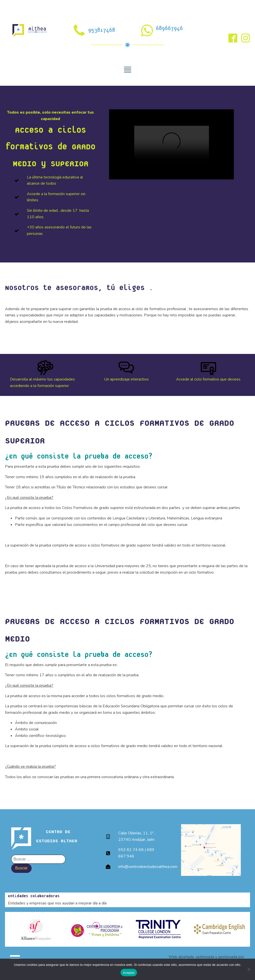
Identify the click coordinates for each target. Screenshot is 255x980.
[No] (249, 969)
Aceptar (129, 973)
